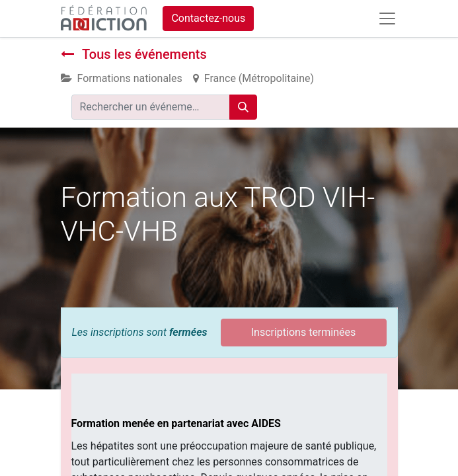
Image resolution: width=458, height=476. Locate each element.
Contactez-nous (208, 18)
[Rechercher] (243, 107)
